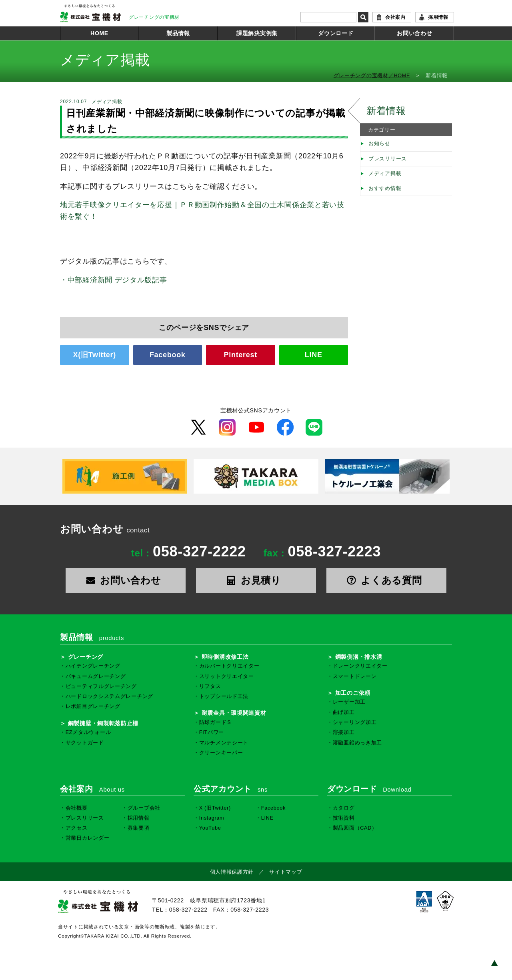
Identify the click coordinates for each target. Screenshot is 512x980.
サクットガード (85, 743)
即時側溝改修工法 (225, 657)
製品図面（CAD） (355, 828)
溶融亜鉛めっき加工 (357, 743)
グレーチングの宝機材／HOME (372, 76)
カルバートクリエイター (229, 666)
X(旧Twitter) (95, 355)
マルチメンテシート (224, 743)
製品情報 (178, 33)
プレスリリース (388, 159)
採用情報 (438, 17)
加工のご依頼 (353, 693)
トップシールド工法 (224, 696)
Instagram (212, 818)
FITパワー (212, 732)
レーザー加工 (349, 702)
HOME (99, 33)
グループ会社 (144, 808)
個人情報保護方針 (232, 872)
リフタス (210, 686)
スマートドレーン (355, 676)
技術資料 (344, 818)
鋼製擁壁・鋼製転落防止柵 (103, 723)
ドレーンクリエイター (360, 666)
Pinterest (241, 355)
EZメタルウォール (88, 732)
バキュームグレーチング (96, 676)
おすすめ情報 (385, 188)
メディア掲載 (385, 174)
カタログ (344, 808)
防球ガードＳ (216, 722)
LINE (314, 355)
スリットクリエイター (227, 676)
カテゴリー (382, 130)
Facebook (168, 355)
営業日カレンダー (88, 838)
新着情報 (386, 111)
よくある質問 (387, 580)
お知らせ (379, 144)
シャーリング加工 (355, 722)
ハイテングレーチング (93, 666)
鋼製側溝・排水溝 (359, 657)
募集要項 (139, 828)
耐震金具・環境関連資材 (234, 713)
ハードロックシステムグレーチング (109, 696)
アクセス (77, 828)
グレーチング (86, 657)
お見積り (256, 580)
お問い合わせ (414, 33)
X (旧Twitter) (215, 808)
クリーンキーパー (221, 753)
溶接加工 (344, 732)
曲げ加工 (344, 712)
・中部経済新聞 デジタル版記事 (114, 280)
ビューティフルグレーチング (101, 686)
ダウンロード (336, 33)
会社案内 (395, 17)
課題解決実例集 (257, 33)
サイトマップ (286, 872)
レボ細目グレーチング (93, 706)
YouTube (210, 828)
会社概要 (77, 808)
